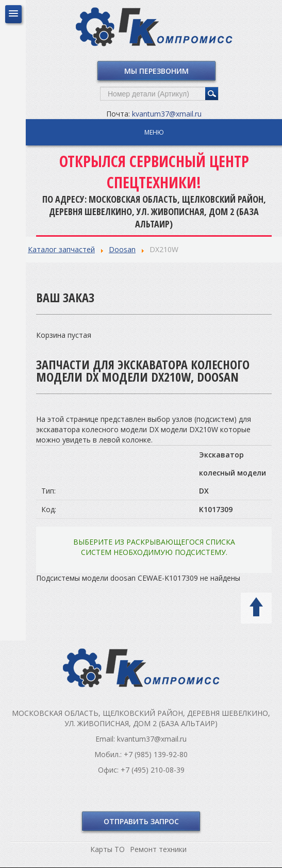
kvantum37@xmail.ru (167, 114)
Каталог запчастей (61, 249)
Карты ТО (107, 849)
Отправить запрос (141, 821)
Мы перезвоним (156, 71)
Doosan (122, 249)
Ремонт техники (158, 849)
